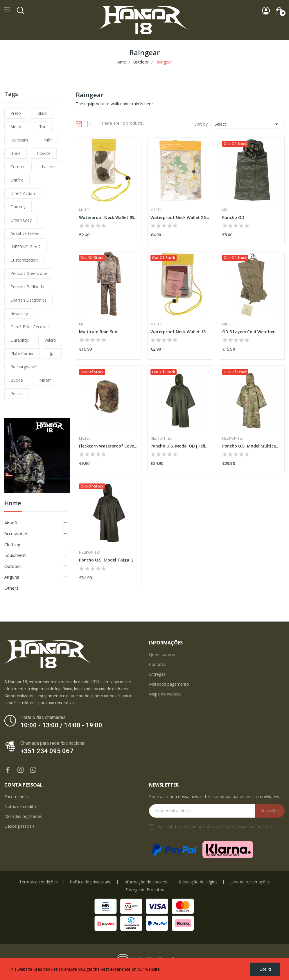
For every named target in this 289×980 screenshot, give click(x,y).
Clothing (12, 544)
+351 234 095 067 (47, 751)
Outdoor (13, 566)
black (42, 113)
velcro (50, 340)
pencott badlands (27, 287)
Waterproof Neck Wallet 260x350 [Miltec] (180, 217)
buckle (17, 380)
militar (45, 380)
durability (19, 340)
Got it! (265, 969)
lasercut (50, 167)
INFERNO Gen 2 (26, 247)
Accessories (16, 533)
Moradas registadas (23, 816)
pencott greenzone (29, 273)
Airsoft (11, 523)
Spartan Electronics (28, 300)
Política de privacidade (91, 882)
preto (16, 113)
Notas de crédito (20, 806)
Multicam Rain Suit (98, 332)
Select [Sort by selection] (247, 124)
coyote (44, 153)
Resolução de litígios (198, 882)
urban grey (21, 220)
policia (17, 393)
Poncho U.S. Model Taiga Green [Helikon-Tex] (109, 560)
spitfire (17, 180)
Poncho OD (233, 217)
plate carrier (22, 353)
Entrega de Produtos (145, 890)
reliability (19, 313)
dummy (18, 207)
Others (11, 588)
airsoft (17, 127)
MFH (226, 210)
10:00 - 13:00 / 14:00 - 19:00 (61, 725)
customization (24, 260)
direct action (23, 193)
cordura (18, 167)
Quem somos (162, 654)
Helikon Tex (161, 439)
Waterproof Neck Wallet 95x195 (109, 217)
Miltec (85, 210)
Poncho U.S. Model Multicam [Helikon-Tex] (252, 446)
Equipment (15, 555)
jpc (53, 353)
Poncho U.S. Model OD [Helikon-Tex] (180, 446)
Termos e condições (38, 882)
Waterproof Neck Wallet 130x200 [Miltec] (180, 332)
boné (16, 153)
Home (13, 504)
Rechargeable (23, 367)
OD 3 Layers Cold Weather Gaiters (252, 332)
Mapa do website (165, 694)
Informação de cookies (145, 882)
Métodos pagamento (169, 684)
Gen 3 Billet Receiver (30, 327)
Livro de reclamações (250, 882)
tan (43, 127)
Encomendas (17, 797)
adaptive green (25, 233)
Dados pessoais (19, 826)
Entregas (157, 674)
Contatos (158, 664)
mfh (48, 140)
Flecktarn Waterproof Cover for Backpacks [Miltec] (109, 446)
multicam (19, 140)
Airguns (12, 577)
